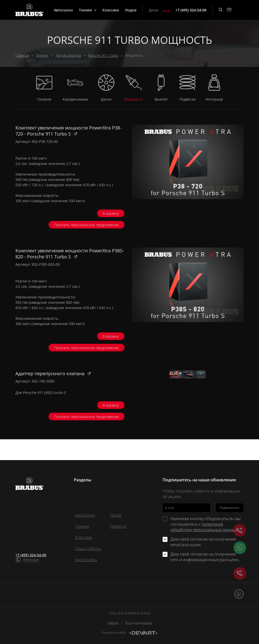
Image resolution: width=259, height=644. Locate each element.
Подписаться (230, 508)
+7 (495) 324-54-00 (31, 555)
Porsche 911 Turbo (103, 55)
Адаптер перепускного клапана (51, 373)
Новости (118, 526)
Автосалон (63, 10)
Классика (111, 10)
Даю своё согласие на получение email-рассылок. (203, 542)
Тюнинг (88, 10)
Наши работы (88, 548)
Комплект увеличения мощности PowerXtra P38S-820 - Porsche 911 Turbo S (70, 254)
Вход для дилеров (138, 623)
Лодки (131, 10)
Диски (154, 10)
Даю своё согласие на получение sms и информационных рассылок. (205, 557)
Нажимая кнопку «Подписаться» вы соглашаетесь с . (206, 524)
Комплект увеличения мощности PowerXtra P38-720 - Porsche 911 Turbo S (68, 131)
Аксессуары (86, 560)
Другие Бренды (68, 55)
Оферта (113, 623)
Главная (22, 55)
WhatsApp (31, 560)
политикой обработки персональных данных (204, 527)
